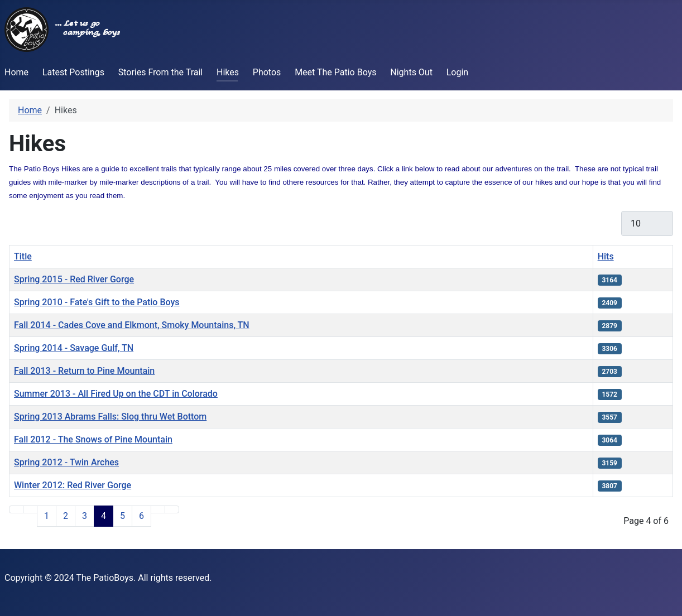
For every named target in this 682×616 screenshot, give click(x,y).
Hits (606, 256)
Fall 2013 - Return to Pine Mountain (84, 371)
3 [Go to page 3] (85, 516)
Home (16, 72)
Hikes (228, 72)
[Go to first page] (16, 509)
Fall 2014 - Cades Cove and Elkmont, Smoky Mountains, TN (132, 325)
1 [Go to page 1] (47, 516)
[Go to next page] (158, 509)
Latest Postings (73, 72)
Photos (267, 72)
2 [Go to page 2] (66, 516)
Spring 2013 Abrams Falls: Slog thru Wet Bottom (110, 417)
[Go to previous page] (30, 509)
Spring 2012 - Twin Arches (66, 462)
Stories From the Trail (161, 72)
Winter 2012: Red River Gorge (73, 485)
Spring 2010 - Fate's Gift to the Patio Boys (97, 302)
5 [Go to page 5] (123, 516)
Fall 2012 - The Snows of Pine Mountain (93, 439)
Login (457, 72)
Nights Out (411, 72)
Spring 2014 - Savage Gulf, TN (74, 348)
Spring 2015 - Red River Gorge (74, 279)
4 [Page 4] (104, 516)
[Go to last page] (172, 509)
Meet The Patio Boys (335, 72)
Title (23, 256)
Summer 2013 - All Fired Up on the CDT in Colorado (116, 394)
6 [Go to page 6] (141, 516)
